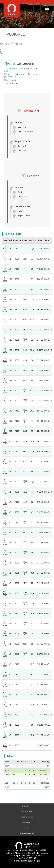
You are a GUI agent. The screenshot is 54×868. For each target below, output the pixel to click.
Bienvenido (27, 806)
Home (13, 25)
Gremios (27, 828)
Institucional (27, 812)
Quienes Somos (27, 817)
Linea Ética (27, 823)
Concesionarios (27, 834)
